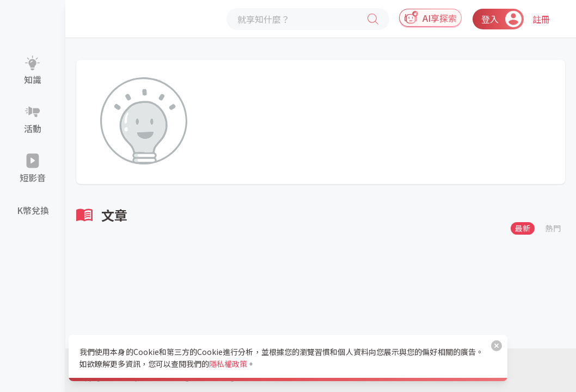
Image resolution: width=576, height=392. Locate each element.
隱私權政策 (228, 364)
